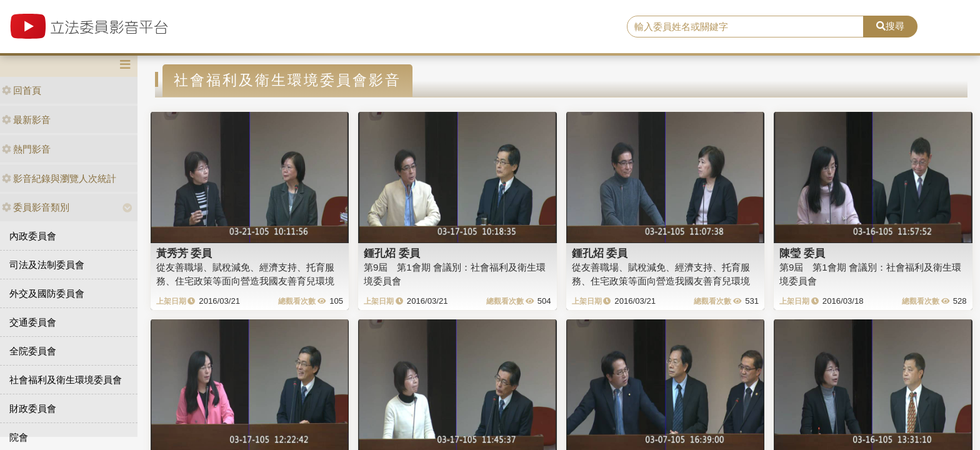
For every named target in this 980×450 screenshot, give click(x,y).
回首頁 (22, 90)
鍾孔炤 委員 (392, 253)
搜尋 (890, 26)
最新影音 (26, 120)
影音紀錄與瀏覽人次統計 (59, 178)
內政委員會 (33, 236)
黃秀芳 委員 (184, 253)
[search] (746, 27)
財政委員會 (33, 408)
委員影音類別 (36, 207)
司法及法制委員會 (47, 265)
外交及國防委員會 (47, 293)
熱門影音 (26, 149)
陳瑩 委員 (802, 253)
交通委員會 (33, 322)
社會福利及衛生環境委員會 (66, 380)
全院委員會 (33, 351)
